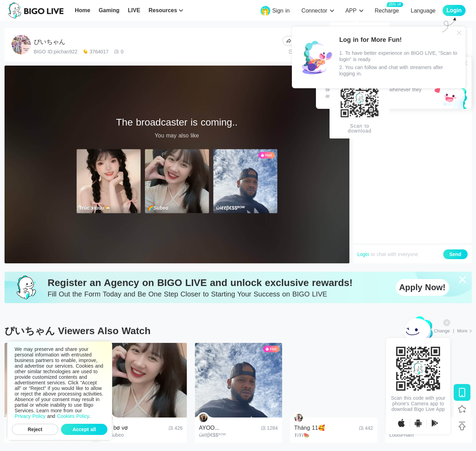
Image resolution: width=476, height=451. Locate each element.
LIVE (134, 10)
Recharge (387, 10)
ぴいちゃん (50, 42)
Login (363, 254)
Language (423, 11)
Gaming (109, 10)
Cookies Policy (73, 416)
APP (351, 11)
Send (455, 254)
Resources (163, 10)
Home (82, 10)
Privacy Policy (30, 416)
